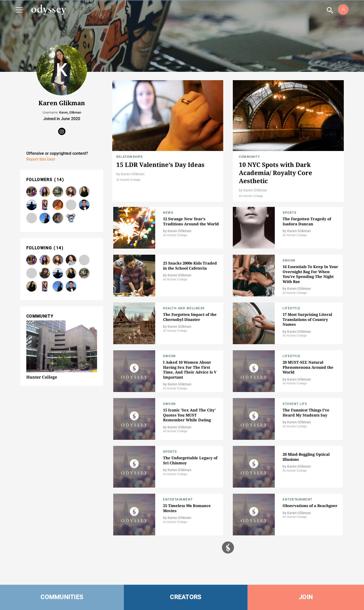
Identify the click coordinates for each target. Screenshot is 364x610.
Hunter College (42, 377)
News (168, 213)
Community (249, 157)
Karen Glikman (133, 174)
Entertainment (178, 499)
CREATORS (186, 597)
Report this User (41, 159)
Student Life (295, 404)
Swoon (289, 260)
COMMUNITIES (62, 597)
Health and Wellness (184, 308)
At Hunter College (128, 180)
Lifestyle (292, 308)
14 (59, 180)
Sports (289, 213)
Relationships (130, 157)
